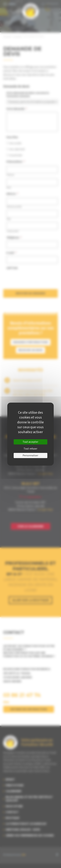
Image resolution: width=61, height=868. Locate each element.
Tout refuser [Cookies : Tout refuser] (30, 449)
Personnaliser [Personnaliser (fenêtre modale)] (30, 455)
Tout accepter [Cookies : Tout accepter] (30, 442)
